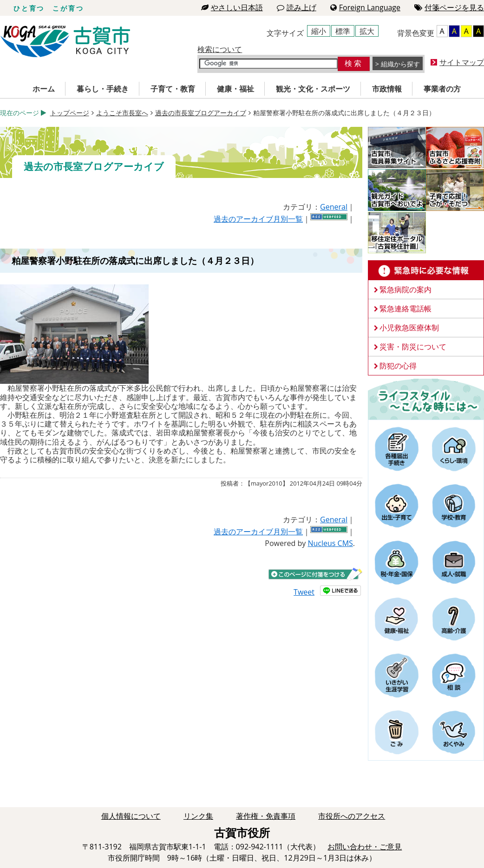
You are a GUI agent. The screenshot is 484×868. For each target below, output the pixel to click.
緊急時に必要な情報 (426, 270)
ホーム (44, 89)
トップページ (70, 113)
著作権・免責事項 (266, 816)
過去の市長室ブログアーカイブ (201, 113)
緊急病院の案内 (406, 289)
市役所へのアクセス (352, 816)
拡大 (367, 31)
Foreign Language (365, 7)
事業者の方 (442, 89)
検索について (220, 49)
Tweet (304, 592)
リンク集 (198, 816)
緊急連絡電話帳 (406, 309)
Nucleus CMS (330, 543)
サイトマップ (462, 62)
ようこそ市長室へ (122, 113)
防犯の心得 (398, 366)
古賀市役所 (65, 42)
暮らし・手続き (103, 89)
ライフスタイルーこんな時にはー (426, 399)
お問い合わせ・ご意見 (365, 847)
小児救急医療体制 (409, 328)
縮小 (319, 31)
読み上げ (297, 7)
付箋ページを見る (449, 7)
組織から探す (400, 64)
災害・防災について (413, 347)
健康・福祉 (235, 89)
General (334, 207)
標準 (343, 31)
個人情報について (131, 816)
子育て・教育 (173, 89)
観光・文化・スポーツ (313, 89)
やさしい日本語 (232, 7)
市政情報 (387, 89)
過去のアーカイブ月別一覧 (258, 219)
